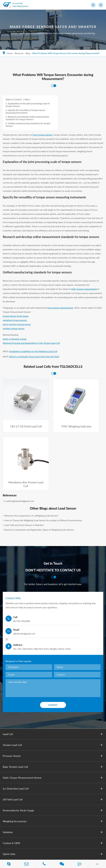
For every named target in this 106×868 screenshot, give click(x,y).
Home (10, 53)
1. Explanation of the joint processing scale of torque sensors (28, 105)
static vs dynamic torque (15, 339)
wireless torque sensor (14, 328)
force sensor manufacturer (60, 308)
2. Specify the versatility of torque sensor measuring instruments (25, 111)
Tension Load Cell (53, 674)
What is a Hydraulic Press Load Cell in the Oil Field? (34, 357)
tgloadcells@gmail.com (22, 819)
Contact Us (9, 797)
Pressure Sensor (53, 685)
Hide (27, 99)
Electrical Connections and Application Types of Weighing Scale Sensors (39, 459)
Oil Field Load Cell (53, 729)
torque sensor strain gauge (16, 316)
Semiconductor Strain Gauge (53, 740)
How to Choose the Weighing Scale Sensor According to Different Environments (43, 450)
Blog (28, 53)
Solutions (53, 761)
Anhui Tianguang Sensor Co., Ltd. (31, 844)
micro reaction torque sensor (17, 324)
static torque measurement (84, 289)
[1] (7, 568)
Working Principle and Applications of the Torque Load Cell (31, 343)
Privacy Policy (22, 848)
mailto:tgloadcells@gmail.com (20, 430)
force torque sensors (43, 135)
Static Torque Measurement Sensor (53, 707)
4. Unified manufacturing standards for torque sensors (28, 125)
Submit (53, 634)
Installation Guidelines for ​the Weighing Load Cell (33, 351)
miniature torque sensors (15, 320)
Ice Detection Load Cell (53, 718)
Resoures (19, 53)
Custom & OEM (53, 772)
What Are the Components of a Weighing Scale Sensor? (31, 445)
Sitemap (7, 848)
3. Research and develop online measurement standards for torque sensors (27, 118)
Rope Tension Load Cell (53, 696)
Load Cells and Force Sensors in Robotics (24, 454)
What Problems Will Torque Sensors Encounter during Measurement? (66, 53)
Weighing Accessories (53, 750)
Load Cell (53, 663)
